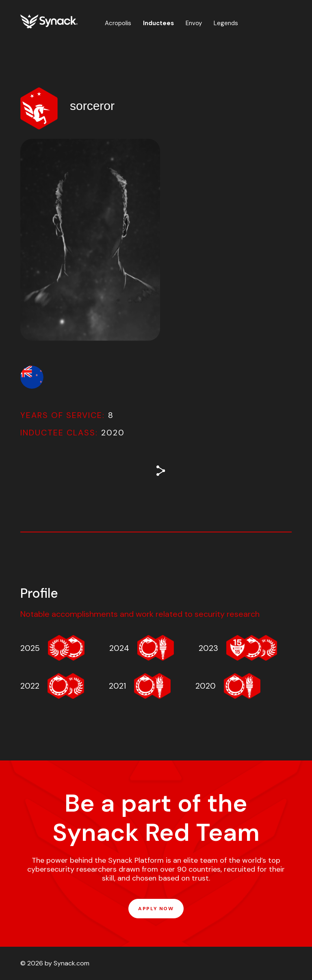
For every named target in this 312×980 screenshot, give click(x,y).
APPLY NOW (156, 909)
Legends (226, 23)
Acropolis (118, 23)
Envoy (194, 23)
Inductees (158, 23)
